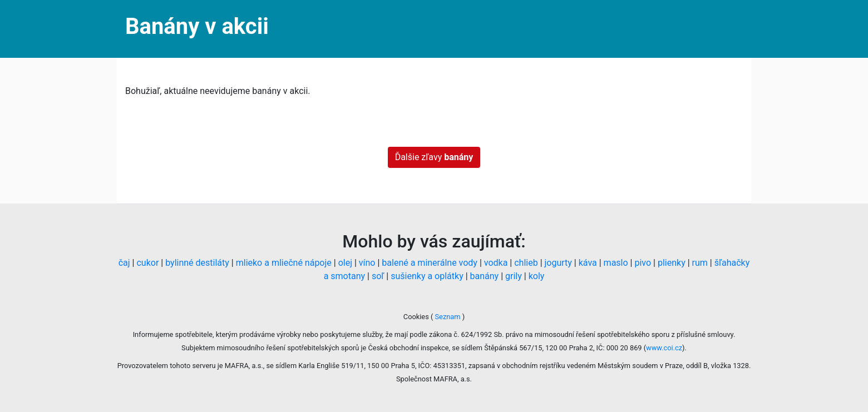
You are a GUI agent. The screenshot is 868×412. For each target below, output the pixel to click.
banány (485, 276)
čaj (124, 263)
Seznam (447, 317)
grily (514, 276)
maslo (616, 263)
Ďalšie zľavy (434, 157)
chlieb (526, 263)
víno (367, 263)
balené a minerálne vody (430, 263)
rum (700, 263)
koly (537, 276)
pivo (643, 263)
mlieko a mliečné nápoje (284, 263)
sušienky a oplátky (427, 276)
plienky (672, 263)
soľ (378, 276)
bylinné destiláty (197, 263)
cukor (147, 263)
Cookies (417, 317)
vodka (496, 263)
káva (588, 263)
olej (345, 263)
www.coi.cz (664, 348)
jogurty (558, 263)
